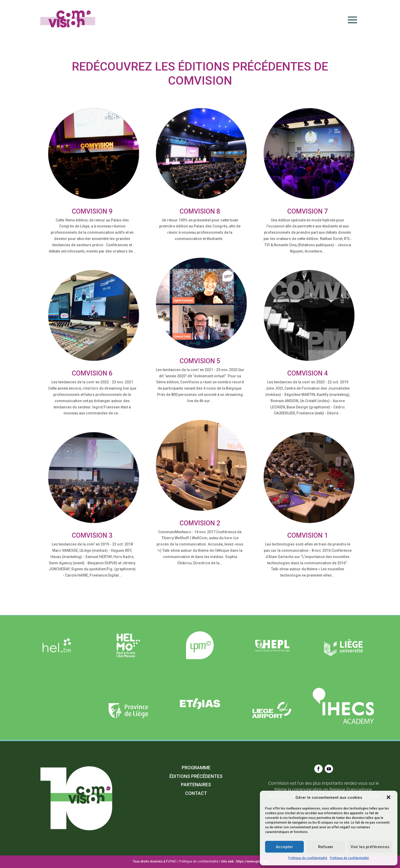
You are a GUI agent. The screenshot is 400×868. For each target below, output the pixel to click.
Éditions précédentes (196, 776)
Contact (196, 793)
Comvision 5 (200, 361)
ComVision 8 (200, 211)
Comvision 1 (308, 535)
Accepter (284, 847)
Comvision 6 (92, 373)
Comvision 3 (92, 535)
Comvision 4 (308, 373)
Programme (196, 768)
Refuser (326, 847)
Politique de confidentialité (308, 858)
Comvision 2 (200, 523)
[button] (389, 798)
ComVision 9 (92, 211)
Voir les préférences (370, 847)
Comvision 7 (308, 211)
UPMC (172, 861)
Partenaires (196, 785)
